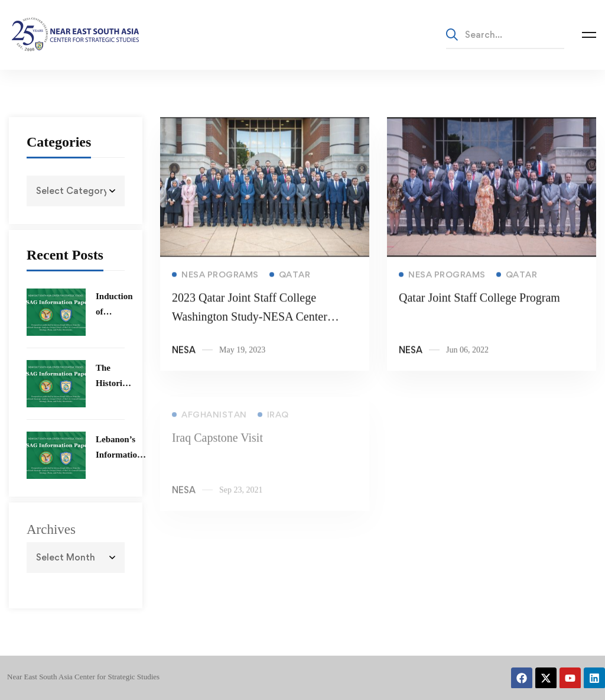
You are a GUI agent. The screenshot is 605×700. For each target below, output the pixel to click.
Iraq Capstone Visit (217, 443)
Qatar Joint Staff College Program (479, 300)
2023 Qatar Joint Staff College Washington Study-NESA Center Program (250, 319)
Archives (51, 529)
